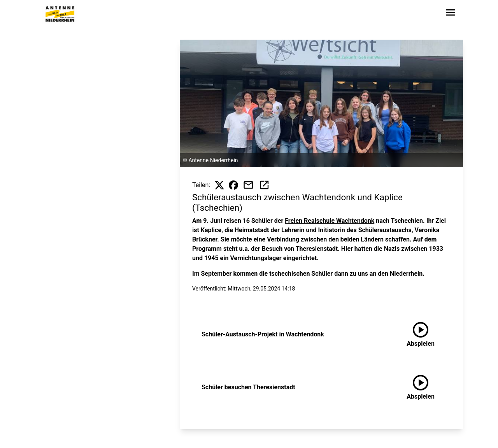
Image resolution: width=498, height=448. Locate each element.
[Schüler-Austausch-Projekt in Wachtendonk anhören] (421, 334)
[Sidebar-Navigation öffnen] (451, 14)
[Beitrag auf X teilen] (219, 185)
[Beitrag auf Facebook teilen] (233, 185)
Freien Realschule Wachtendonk (330, 221)
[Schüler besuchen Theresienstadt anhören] (421, 387)
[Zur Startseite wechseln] (60, 14)
